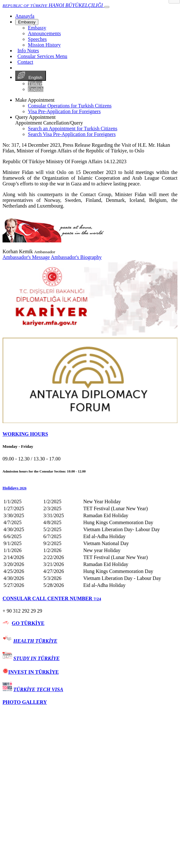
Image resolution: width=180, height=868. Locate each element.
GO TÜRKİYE (28, 623)
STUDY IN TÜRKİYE (36, 658)
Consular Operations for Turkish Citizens (70, 106)
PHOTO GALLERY (25, 702)
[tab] (90, 434)
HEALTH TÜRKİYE (35, 641)
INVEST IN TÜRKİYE (31, 672)
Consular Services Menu (42, 56)
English (31, 76)
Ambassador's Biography (76, 257)
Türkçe (35, 84)
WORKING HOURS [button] (25, 434)
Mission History (44, 45)
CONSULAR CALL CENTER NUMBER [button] (52, 598)
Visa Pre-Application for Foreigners (64, 111)
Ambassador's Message (26, 257)
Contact (25, 62)
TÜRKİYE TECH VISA (38, 689)
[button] (90, 488)
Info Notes (28, 51)
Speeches (37, 39)
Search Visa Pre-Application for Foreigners (72, 134)
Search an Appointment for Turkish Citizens (73, 129)
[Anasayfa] (25, 16)
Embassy (27, 22)
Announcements (44, 33)
